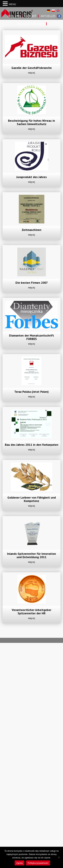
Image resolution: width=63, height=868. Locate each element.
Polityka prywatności (38, 863)
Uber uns (14, 16)
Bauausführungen (31, 24)
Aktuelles (48, 16)
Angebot (30, 16)
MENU (12, 4)
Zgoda (19, 863)
